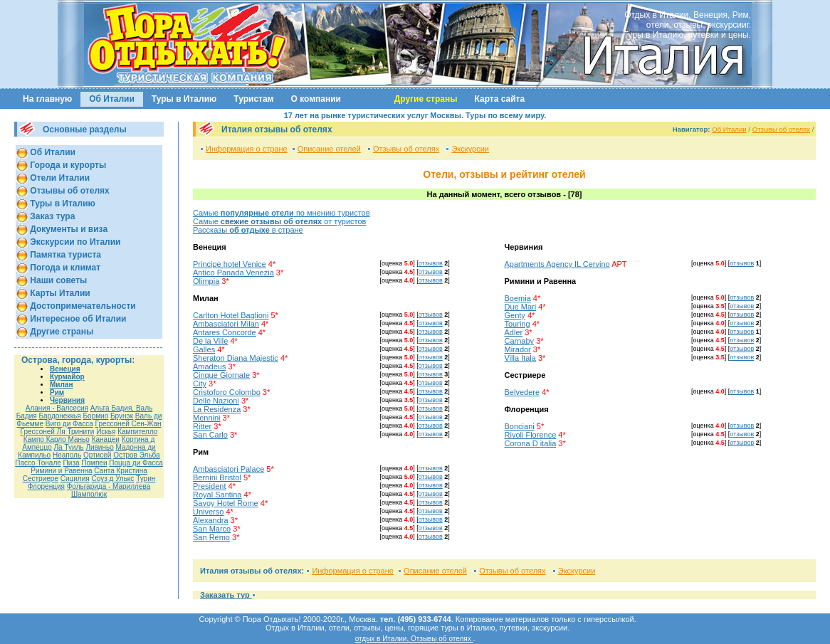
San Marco (212, 529)
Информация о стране (247, 149)
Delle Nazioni (216, 401)
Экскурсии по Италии (74, 242)
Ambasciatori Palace (228, 469)
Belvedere (522, 392)
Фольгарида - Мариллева (109, 486)
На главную (47, 99)
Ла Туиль (69, 447)
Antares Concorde (225, 332)
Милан (61, 385)
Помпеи (94, 463)
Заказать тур (226, 595)
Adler (514, 332)
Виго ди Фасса (69, 424)
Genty (515, 315)
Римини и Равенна (61, 471)
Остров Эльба (137, 455)
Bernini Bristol (217, 477)
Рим (57, 392)
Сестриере (41, 479)
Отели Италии (59, 178)
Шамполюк (89, 494)
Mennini (207, 418)
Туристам (253, 99)
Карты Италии (59, 293)
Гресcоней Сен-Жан (128, 424)
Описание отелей (329, 149)
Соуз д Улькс (112, 479)
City (200, 384)
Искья (106, 432)
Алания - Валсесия (57, 408)
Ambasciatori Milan (226, 324)
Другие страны (61, 332)
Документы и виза (68, 229)
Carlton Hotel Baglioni (231, 315)
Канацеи (106, 439)
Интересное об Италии (77, 319)
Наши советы (57, 280)
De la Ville (210, 341)
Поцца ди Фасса (136, 463)
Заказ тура (51, 216)
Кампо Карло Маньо (57, 439)
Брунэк (122, 416)
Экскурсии (470, 149)
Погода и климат (64, 268)
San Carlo (210, 435)
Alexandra (211, 520)
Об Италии (112, 99)
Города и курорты (67, 165)
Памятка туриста (64, 255)
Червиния (67, 400)
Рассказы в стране (248, 230)
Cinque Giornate (221, 375)
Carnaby (520, 341)
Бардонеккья (59, 416)
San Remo (211, 537)
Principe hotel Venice (230, 264)
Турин (146, 479)
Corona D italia (531, 443)
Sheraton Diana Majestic (236, 358)
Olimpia (206, 281)
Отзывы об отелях (69, 191)
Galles (204, 349)
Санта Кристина (120, 471)
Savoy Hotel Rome (226, 503)
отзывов (431, 263)
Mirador (518, 349)
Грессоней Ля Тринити (58, 432)
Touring (518, 324)
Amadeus (209, 366)
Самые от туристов (279, 221)
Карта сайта (500, 99)
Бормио (96, 416)
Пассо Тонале (38, 463)
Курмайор (67, 377)
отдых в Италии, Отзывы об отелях (414, 639)
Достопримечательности (82, 306)
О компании (316, 99)
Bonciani (520, 426)
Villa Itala (520, 358)
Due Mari (521, 307)
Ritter (202, 426)
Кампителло (137, 432)
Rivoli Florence (531, 435)
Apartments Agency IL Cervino (557, 264)
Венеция (65, 369)
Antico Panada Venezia (233, 273)
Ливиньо (99, 447)
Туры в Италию (184, 99)
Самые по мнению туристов (282, 213)
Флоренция (46, 486)
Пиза (72, 463)
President (209, 486)
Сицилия (75, 479)
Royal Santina (217, 495)
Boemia (518, 298)
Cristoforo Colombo (227, 392)
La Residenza (217, 409)
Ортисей (97, 455)
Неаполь (67, 455)
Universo (208, 512)
